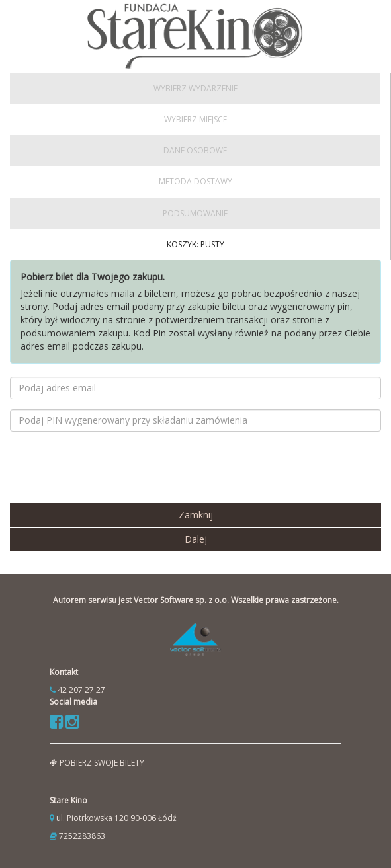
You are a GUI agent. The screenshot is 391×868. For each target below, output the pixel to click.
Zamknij (196, 515)
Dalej (196, 539)
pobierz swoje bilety (97, 763)
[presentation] (110, 467)
